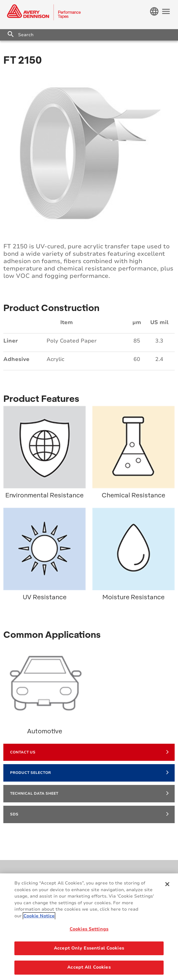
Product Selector (89, 772)
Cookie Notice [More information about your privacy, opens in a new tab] (39, 916)
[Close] (167, 884)
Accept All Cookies (89, 967)
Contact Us (89, 752)
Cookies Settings (89, 929)
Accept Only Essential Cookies (89, 948)
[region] (89, 927)
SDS (89, 814)
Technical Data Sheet (89, 793)
